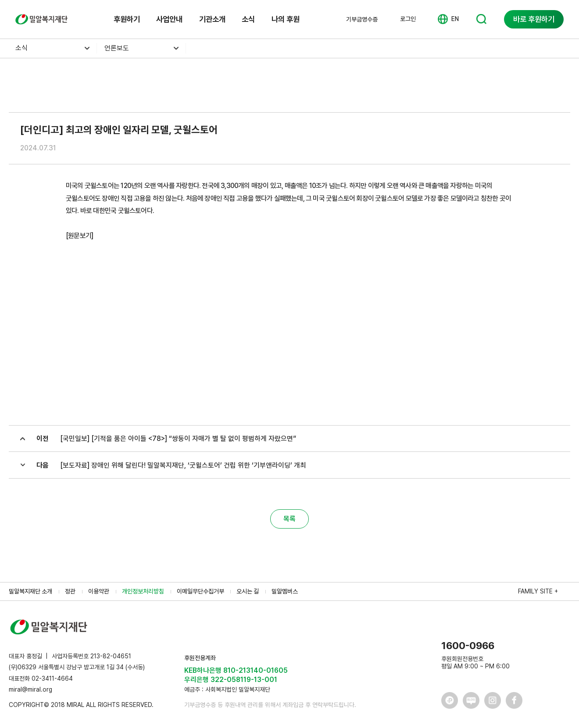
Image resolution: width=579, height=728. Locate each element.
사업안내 (169, 19)
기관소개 (212, 19)
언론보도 (117, 48)
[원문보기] (79, 236)
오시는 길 (248, 591)
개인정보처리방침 (143, 591)
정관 (70, 591)
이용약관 (99, 591)
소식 (248, 19)
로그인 (408, 19)
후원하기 (127, 19)
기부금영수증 (362, 19)
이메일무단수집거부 (200, 591)
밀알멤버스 (285, 591)
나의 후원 (286, 19)
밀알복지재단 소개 (30, 591)
